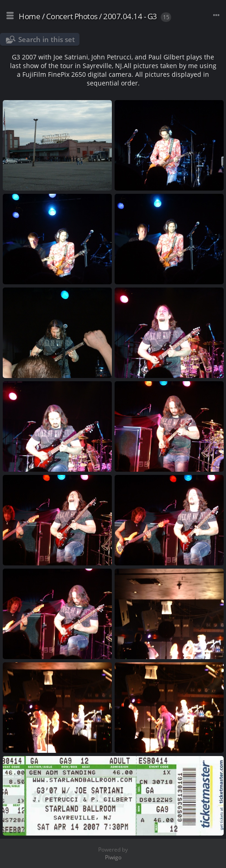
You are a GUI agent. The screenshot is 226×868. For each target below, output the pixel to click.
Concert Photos (72, 16)
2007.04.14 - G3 (130, 16)
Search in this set (47, 39)
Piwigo (113, 857)
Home (29, 16)
